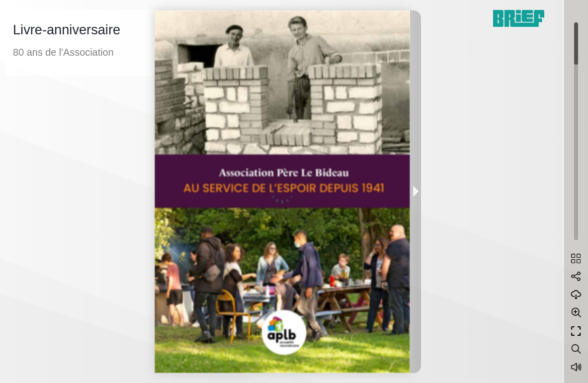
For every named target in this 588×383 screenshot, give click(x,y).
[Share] (576, 277)
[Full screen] (576, 331)
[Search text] (576, 349)
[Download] (576, 294)
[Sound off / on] (576, 367)
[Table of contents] (576, 259)
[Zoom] (576, 312)
